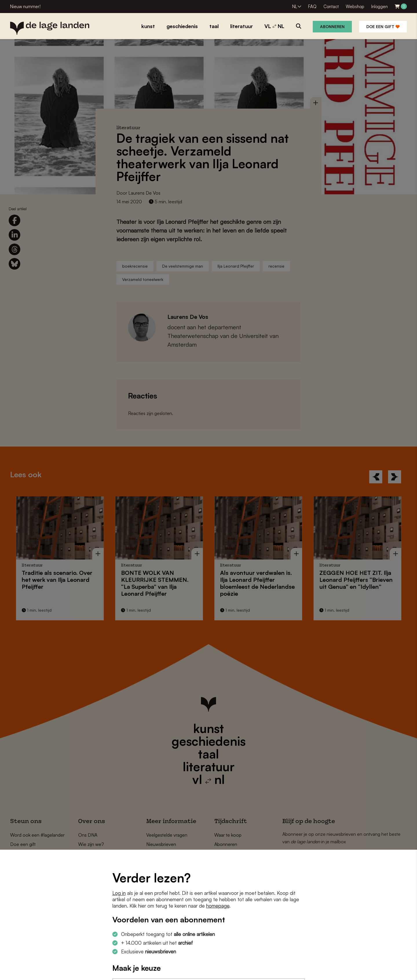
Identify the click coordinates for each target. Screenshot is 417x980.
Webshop (355, 7)
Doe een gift (383, 26)
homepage (218, 906)
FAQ (312, 7)
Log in (119, 893)
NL (295, 7)
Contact (331, 7)
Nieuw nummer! (25, 7)
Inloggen (379, 7)
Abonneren (332, 26)
